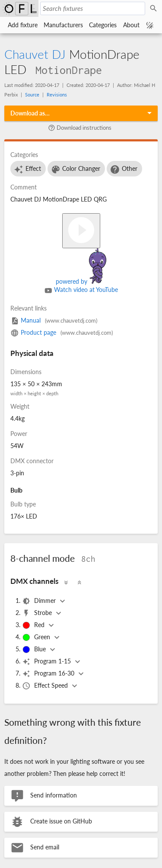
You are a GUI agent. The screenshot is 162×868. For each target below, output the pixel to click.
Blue (35, 650)
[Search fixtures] (93, 8)
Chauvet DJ (35, 54)
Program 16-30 (49, 674)
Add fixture (23, 25)
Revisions (57, 94)
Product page (62, 332)
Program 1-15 (47, 662)
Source (32, 94)
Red (34, 625)
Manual (54, 320)
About (131, 25)
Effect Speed (46, 686)
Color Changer (76, 170)
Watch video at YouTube (81, 291)
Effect (27, 170)
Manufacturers (63, 25)
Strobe (38, 613)
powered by (81, 281)
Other (124, 170)
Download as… (30, 113)
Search (155, 9)
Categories (103, 25)
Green (37, 637)
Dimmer (40, 601)
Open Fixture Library (19, 8)
